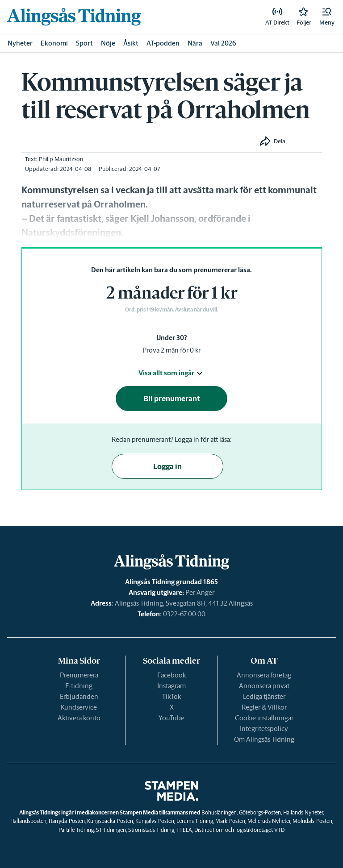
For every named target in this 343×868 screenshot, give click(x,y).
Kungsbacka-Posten (110, 821)
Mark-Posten (230, 821)
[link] (74, 17)
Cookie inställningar (264, 718)
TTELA (184, 830)
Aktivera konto (79, 718)
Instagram (171, 686)
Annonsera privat (264, 686)
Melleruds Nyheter (269, 821)
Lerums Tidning (195, 821)
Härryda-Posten (67, 821)
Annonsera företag (264, 675)
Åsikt (131, 43)
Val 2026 (223, 43)
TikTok (171, 696)
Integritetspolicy (264, 729)
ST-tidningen (111, 830)
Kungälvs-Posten (155, 821)
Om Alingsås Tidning (264, 739)
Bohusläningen (219, 812)
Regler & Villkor (264, 707)
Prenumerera (79, 675)
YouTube (171, 718)
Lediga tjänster (264, 696)
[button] (327, 17)
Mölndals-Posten (312, 821)
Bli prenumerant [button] (172, 399)
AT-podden (163, 43)
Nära (195, 43)
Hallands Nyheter (303, 812)
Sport (84, 43)
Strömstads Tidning (151, 830)
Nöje (108, 43)
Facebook (171, 675)
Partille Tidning (76, 830)
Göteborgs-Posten (260, 812)
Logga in (167, 466)
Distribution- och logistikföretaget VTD (239, 830)
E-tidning (79, 686)
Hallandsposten (28, 821)
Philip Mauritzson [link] (61, 159)
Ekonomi (54, 43)
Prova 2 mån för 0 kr (171, 350)
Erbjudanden (79, 696)
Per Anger (200, 592)
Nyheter (20, 43)
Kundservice (79, 707)
